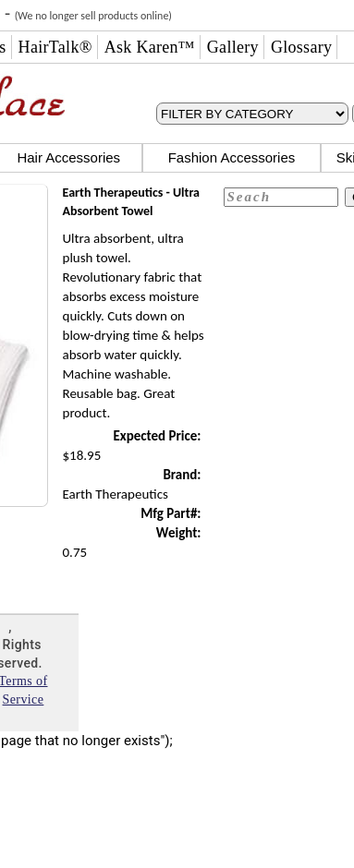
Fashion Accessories (232, 157)
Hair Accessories (68, 157)
